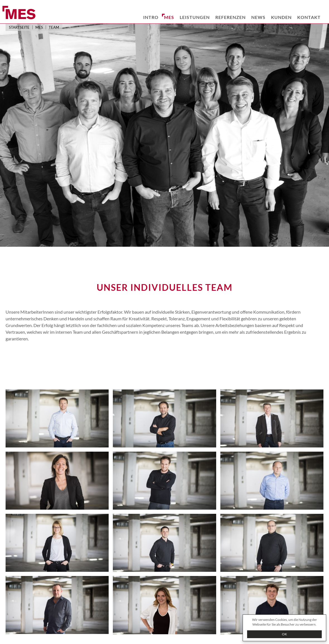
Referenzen (231, 17)
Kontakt (309, 17)
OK (284, 634)
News (258, 17)
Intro (151, 17)
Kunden (281, 17)
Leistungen (195, 17)
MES (169, 17)
